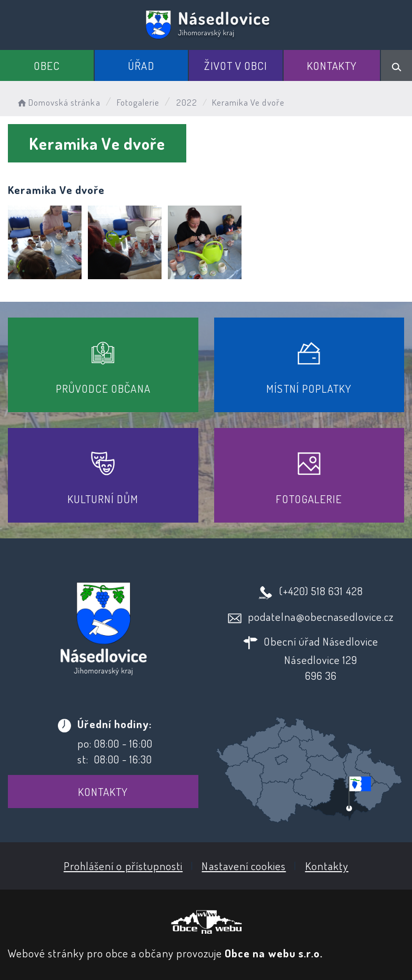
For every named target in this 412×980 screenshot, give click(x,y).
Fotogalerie (138, 102)
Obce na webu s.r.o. (274, 953)
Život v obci (236, 65)
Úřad (141, 65)
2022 (187, 102)
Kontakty (332, 65)
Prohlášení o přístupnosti (123, 866)
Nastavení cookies (244, 866)
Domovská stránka (58, 102)
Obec (47, 65)
